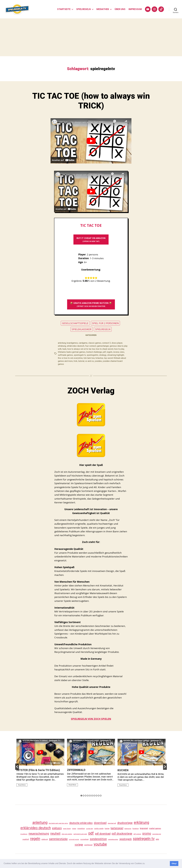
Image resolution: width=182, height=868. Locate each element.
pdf (104, 352)
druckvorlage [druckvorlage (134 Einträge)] (125, 823)
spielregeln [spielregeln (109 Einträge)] (126, 839)
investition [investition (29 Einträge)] (81, 829)
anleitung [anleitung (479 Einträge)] (40, 822)
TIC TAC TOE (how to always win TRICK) (91, 101)
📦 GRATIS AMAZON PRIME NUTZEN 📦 (91, 304)
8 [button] (96, 796)
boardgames (72, 343)
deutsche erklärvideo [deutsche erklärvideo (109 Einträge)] (81, 823)
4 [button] (88, 796)
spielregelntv (92, 355)
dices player (117, 343)
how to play (119, 349)
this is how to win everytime (70, 358)
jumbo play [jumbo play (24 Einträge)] (90, 829)
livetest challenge (94, 352)
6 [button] (92, 796)
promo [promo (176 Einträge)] (147, 834)
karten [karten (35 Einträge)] (107, 828)
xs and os (89, 361)
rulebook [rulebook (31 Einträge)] (45, 839)
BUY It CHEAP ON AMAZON (91, 240)
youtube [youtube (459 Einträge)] (100, 844)
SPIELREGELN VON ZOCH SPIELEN (91, 719)
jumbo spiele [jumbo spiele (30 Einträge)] (99, 829)
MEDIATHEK (103, 9)
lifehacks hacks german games (72, 352)
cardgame (83, 343)
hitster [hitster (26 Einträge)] (74, 829)
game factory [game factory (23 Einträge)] (67, 829)
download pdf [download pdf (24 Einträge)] (112, 823)
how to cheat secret (105, 349)
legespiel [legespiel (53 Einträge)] (144, 828)
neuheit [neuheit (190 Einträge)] (55, 833)
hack (64, 349)
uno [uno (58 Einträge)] (157, 839)
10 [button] (101, 796)
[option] (40, 764)
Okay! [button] (174, 863)
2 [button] (83, 796)
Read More (22, 785)
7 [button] (94, 796)
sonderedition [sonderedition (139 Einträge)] (98, 839)
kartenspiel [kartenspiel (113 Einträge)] (117, 828)
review (116, 352)
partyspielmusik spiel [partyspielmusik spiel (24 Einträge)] (80, 834)
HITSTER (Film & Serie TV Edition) (38, 770)
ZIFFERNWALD (76, 770)
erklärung (62, 346)
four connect (91, 346)
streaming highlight (116, 355)
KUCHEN (123, 770)
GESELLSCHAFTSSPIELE (75, 323)
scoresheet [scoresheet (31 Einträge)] (84, 839)
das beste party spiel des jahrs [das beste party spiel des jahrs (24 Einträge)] (58, 823)
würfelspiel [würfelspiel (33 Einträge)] (88, 845)
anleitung (62, 343)
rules (122, 352)
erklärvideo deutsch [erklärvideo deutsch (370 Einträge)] (36, 828)
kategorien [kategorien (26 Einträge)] (128, 829)
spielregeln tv (80, 355)
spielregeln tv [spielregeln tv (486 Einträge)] (144, 839)
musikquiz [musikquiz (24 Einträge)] (24, 834)
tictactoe (99, 358)
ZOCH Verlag (91, 391)
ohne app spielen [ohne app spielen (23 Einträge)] (67, 834)
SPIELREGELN (83, 9)
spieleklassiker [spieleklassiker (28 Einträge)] (113, 839)
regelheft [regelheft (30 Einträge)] (26, 839)
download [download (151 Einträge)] (100, 823)
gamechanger (103, 346)
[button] (146, 864)
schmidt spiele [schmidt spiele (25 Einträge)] (74, 839)
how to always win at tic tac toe (81, 349)
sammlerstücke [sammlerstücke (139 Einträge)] (58, 839)
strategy (103, 355)
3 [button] (86, 796)
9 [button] (99, 796)
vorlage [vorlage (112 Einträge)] (79, 845)
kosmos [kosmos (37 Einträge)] (136, 828)
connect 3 (106, 343)
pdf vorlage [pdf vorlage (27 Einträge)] (137, 834)
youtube (98, 361)
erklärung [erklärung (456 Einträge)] (141, 822)
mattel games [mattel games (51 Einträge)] (155, 828)
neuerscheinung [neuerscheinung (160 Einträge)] (39, 833)
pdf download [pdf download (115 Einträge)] (103, 834)
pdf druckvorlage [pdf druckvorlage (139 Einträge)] (122, 834)
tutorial (81, 361)
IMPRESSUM (135, 9)
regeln (109, 352)
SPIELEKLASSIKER (82, 329)
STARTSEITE (64, 9)
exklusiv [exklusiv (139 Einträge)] (57, 828)
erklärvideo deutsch (76, 346)
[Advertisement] (91, 37)
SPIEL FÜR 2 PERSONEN (105, 323)
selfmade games (65, 355)
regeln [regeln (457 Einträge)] (35, 839)
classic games (95, 343)
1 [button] (81, 796)
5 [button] (90, 796)
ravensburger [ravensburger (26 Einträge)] (157, 834)
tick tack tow (89, 358)
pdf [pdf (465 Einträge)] (91, 833)
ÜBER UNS (120, 9)
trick (75, 361)
